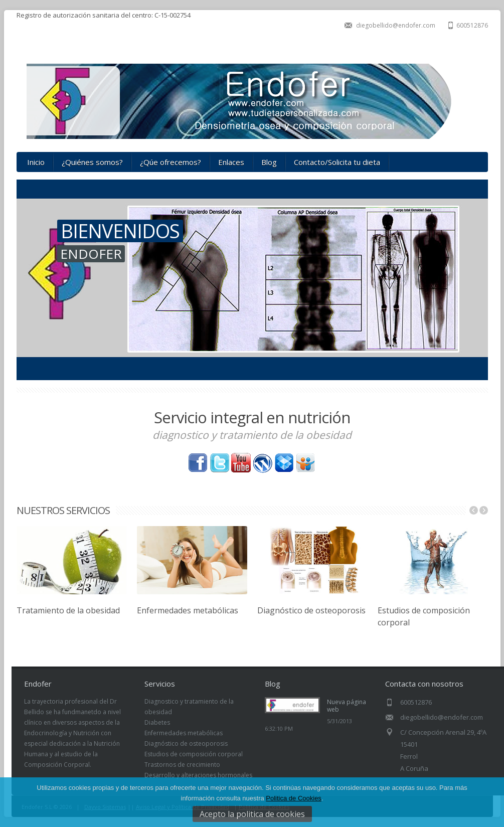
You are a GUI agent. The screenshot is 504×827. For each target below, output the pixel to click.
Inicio (36, 162)
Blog (269, 162)
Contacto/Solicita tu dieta (337, 162)
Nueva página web (347, 706)
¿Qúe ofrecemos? (171, 162)
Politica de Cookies (294, 798)
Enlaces (231, 162)
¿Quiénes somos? (92, 162)
